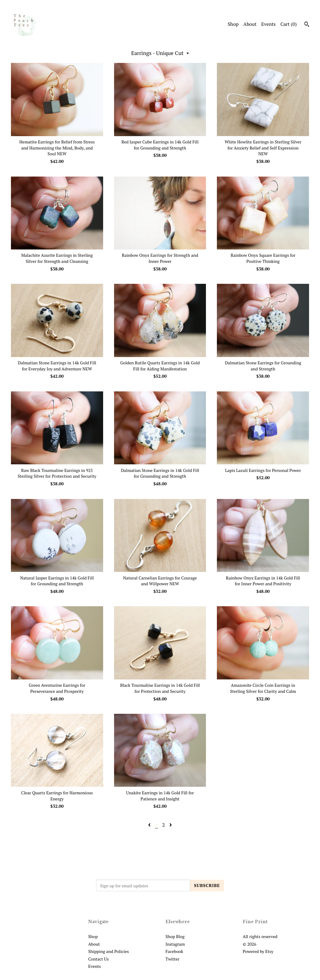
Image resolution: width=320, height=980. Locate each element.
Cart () (289, 24)
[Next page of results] (171, 825)
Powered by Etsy (258, 951)
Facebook (174, 951)
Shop (233, 24)
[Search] (307, 25)
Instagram (175, 944)
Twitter (172, 959)
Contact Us (99, 959)
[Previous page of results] (150, 825)
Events (269, 24)
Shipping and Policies (109, 951)
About (250, 24)
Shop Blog (175, 936)
